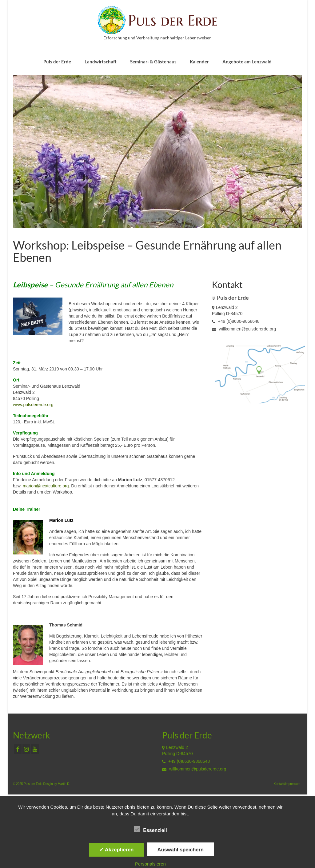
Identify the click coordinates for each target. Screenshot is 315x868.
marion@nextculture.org (46, 486)
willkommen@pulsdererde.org (244, 329)
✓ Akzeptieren (117, 850)
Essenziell (150, 830)
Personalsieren (150, 864)
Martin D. (64, 784)
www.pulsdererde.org (33, 405)
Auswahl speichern (181, 850)
